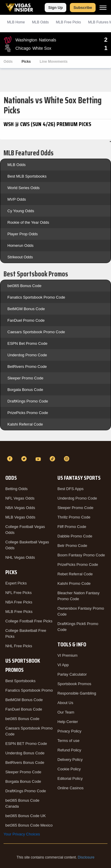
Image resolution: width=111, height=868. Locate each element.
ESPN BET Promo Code (26, 744)
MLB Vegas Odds (20, 517)
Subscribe (83, 8)
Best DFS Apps (70, 489)
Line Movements (54, 62)
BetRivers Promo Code (27, 367)
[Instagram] (67, 459)
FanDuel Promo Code (26, 320)
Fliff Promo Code (72, 527)
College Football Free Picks (29, 621)
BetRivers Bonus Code (25, 762)
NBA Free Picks (19, 602)
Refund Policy (69, 750)
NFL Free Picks (18, 593)
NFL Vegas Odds (20, 498)
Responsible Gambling (77, 693)
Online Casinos (70, 788)
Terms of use (68, 741)
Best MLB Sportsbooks (27, 176)
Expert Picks (16, 583)
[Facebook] (11, 459)
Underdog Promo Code (27, 355)
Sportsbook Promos (74, 684)
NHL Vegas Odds (20, 557)
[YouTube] (39, 459)
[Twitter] (25, 459)
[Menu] (103, 8)
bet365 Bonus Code (24, 286)
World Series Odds (24, 188)
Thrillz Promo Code (74, 517)
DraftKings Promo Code (28, 401)
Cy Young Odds (21, 211)
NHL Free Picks (19, 646)
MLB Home (16, 22)
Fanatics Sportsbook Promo (29, 690)
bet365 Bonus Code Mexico (29, 825)
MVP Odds (17, 199)
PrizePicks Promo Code (28, 413)
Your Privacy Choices (22, 834)
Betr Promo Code (72, 546)
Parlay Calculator (72, 674)
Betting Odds (16, 489)
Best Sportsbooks (20, 681)
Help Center (68, 722)
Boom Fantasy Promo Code (81, 555)
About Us (65, 703)
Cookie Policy (69, 769)
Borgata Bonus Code (25, 390)
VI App (63, 665)
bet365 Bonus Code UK (26, 816)
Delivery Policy (70, 760)
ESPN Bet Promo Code (27, 343)
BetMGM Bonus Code (26, 309)
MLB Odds (40, 22)
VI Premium (67, 655)
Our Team (66, 712)
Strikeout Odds (20, 257)
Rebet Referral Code (75, 574)
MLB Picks (69, 22)
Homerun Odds (20, 245)
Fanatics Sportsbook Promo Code (36, 297)
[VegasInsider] (55, 448)
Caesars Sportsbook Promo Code (36, 332)
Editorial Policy (70, 778)
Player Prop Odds (23, 234)
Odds (8, 62)
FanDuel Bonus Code (24, 709)
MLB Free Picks (19, 612)
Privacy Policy (69, 731)
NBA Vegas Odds (20, 508)
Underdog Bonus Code (25, 753)
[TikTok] (53, 459)
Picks (26, 62)
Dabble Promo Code (75, 536)
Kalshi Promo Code (74, 583)
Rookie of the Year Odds (28, 222)
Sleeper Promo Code (25, 378)
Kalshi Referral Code (25, 424)
